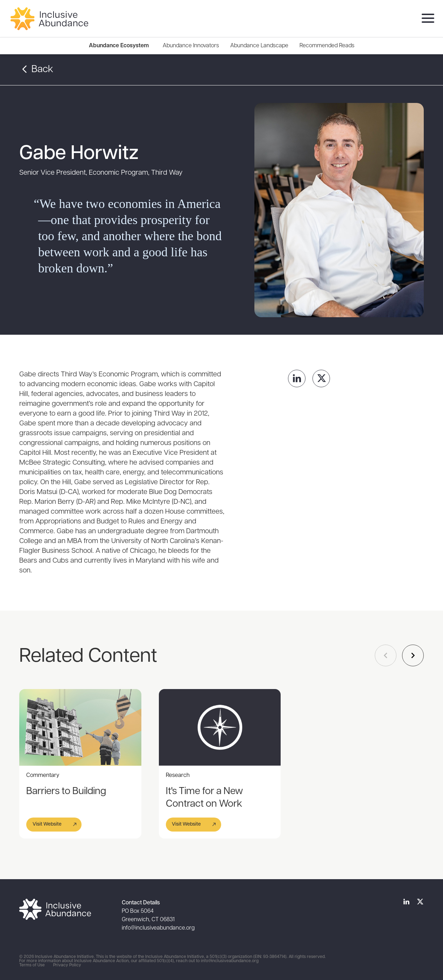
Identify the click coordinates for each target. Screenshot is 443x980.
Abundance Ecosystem (119, 46)
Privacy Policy (67, 965)
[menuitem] (191, 46)
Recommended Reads (327, 46)
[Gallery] (228, 764)
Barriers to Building (66, 792)
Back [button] (36, 70)
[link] (297, 378)
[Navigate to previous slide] (386, 655)
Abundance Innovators (191, 46)
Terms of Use (32, 965)
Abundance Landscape (259, 46)
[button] (54, 825)
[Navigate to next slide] (413, 655)
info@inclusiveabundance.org (158, 928)
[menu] (426, 19)
